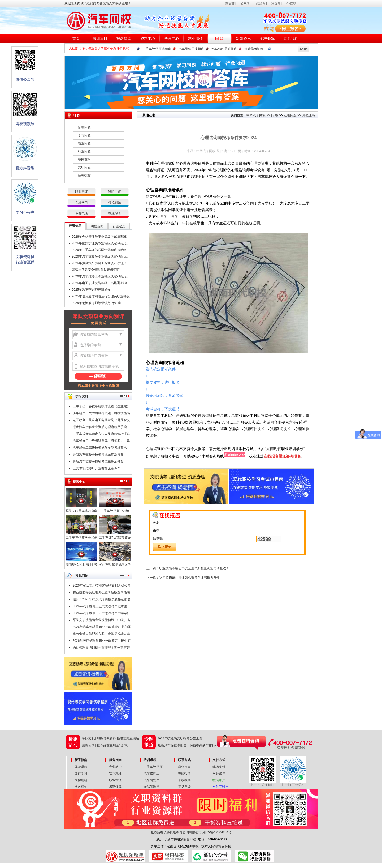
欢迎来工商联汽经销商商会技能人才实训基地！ (98, 3)
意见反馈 (184, 787)
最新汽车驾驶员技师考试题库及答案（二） (98, 455)
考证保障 (115, 787)
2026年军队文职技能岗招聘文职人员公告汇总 (102, 586)
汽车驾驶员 (151, 780)
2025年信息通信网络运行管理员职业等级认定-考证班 (101, 297)
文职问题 (84, 167)
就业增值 (196, 39)
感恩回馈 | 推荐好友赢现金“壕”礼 (105, 745)
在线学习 (81, 203)
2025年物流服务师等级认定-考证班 (97, 303)
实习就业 (115, 773)
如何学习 (81, 773)
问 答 (219, 39)
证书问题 (84, 127)
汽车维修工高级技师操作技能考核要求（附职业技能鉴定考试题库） (100, 448)
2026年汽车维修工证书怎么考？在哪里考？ (100, 607)
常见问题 (82, 576)
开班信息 (75, 226)
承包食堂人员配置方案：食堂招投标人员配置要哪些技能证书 (101, 635)
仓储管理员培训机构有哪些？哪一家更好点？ (101, 648)
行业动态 (119, 226)
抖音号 (276, 3)
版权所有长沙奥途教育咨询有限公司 (176, 832)
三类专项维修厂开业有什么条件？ (97, 468)
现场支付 (219, 767)
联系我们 (291, 39)
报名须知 (81, 787)
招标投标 (84, 175)
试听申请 (115, 192)
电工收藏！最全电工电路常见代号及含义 (101, 420)
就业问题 (84, 143)
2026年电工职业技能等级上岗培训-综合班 (100, 284)
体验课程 (81, 767)
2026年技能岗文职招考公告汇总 (180, 738)
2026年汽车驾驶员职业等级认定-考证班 (100, 256)
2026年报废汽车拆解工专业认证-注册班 (100, 263)
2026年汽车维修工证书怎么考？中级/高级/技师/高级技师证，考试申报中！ (101, 614)
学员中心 (172, 39)
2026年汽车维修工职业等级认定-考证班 (100, 276)
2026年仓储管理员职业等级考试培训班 (99, 237)
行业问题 (84, 151)
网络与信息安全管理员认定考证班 (96, 270)
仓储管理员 (151, 787)
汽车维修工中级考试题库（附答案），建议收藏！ (101, 442)
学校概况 (267, 39)
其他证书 (309, 115)
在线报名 (115, 213)
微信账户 (219, 780)
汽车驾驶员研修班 (224, 49)
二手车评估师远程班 (157, 49)
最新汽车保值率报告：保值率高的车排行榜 (188, 745)
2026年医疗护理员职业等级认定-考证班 (100, 243)
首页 (76, 39)
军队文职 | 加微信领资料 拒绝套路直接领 (110, 738)
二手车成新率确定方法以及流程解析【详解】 (101, 435)
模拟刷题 (115, 203)
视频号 (261, 3)
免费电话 (81, 213)
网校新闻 (97, 226)
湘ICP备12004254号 (217, 832)
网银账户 (219, 773)
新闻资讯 (243, 39)
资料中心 (148, 39)
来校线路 (184, 780)
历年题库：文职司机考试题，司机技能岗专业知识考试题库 (101, 414)
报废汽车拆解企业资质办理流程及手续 (100, 427)
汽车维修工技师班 (191, 49)
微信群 (230, 3)
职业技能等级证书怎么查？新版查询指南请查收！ (101, 593)
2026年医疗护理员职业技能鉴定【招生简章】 (102, 642)
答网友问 (84, 159)
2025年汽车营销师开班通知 (91, 290)
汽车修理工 (151, 773)
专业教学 (115, 767)
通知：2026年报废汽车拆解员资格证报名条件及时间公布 (102, 600)
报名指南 (124, 39)
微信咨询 (184, 767)
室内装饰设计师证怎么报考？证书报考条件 (189, 578)
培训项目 (100, 39)
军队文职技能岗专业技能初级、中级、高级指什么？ (101, 621)
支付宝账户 (220, 787)
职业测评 (81, 192)
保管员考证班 (254, 49)
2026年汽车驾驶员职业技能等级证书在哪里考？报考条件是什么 (102, 628)
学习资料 (82, 396)
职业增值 (115, 780)
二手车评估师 (153, 767)
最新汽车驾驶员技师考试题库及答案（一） (98, 462)
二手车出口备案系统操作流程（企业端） (101, 406)
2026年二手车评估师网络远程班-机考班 (100, 250)
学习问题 (84, 135)
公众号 (245, 3)
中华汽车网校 (256, 115)
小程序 (291, 3)
